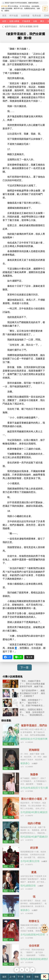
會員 (45, 977)
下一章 (24, 667)
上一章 (12, 977)
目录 (28, 977)
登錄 (37, 977)
